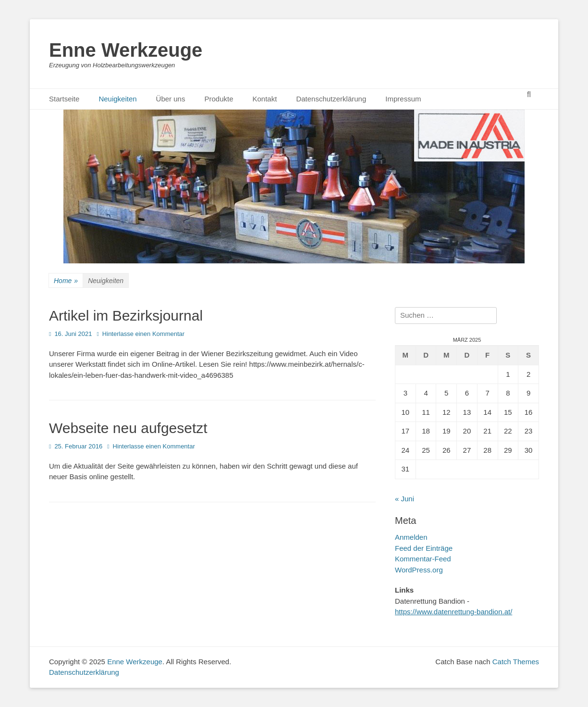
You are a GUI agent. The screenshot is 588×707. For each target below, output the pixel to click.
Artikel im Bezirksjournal (126, 316)
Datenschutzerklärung (331, 99)
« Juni (404, 499)
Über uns (171, 99)
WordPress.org (419, 570)
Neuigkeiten (117, 99)
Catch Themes (516, 662)
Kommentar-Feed (423, 559)
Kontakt (265, 99)
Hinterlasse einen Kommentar (143, 334)
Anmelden (411, 537)
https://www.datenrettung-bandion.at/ (453, 612)
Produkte (219, 99)
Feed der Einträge (424, 548)
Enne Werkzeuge (126, 50)
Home (66, 281)
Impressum (403, 99)
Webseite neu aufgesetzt (128, 428)
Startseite (64, 99)
